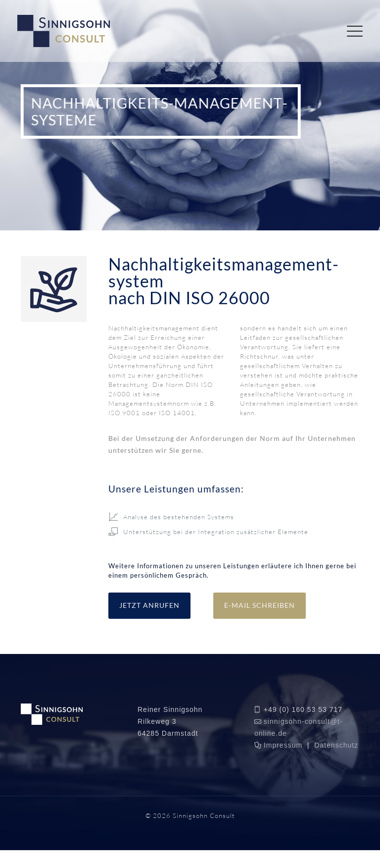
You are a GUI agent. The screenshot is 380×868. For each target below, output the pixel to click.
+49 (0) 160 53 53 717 (303, 709)
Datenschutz (336, 745)
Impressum (283, 745)
